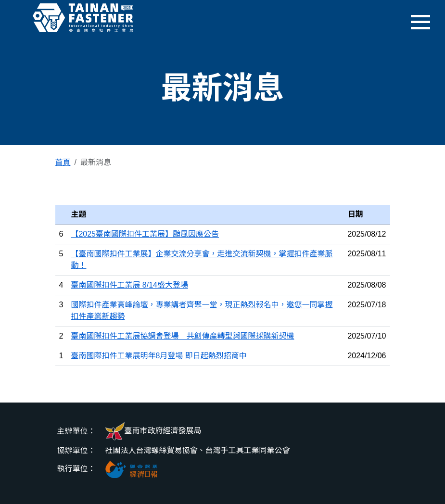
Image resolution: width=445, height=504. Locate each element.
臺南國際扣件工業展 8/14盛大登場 (129, 285)
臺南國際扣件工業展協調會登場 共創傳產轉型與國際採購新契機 (182, 336)
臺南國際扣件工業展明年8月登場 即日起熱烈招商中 (159, 356)
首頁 (63, 162)
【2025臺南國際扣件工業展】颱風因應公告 (145, 234)
